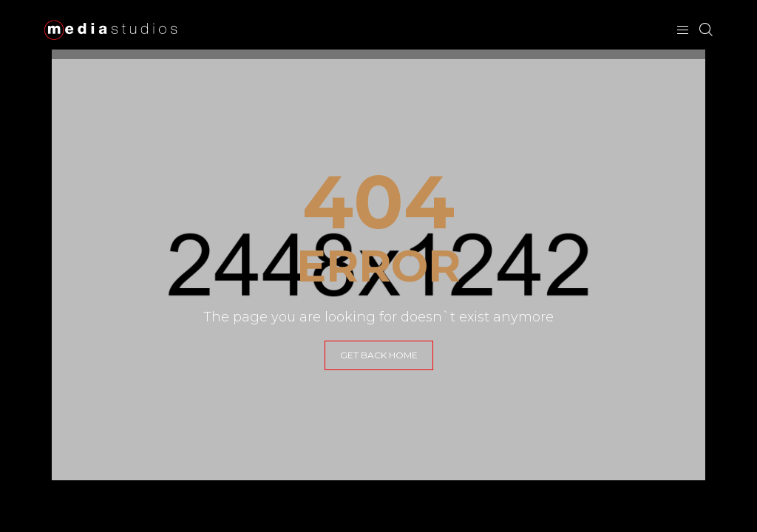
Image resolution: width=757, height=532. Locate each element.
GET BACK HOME (379, 355)
